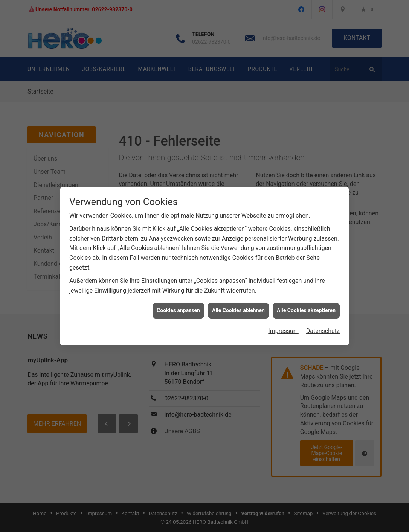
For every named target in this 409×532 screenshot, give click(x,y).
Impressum (283, 327)
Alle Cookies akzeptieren (306, 307)
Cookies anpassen (178, 307)
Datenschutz (323, 327)
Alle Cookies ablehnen (238, 307)
